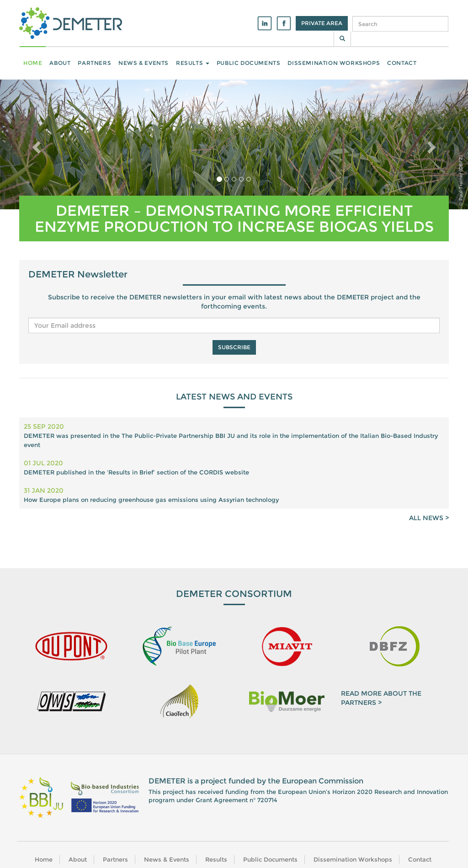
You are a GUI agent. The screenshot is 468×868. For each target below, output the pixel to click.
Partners (94, 63)
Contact (402, 63)
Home (33, 63)
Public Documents (249, 63)
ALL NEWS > (429, 518)
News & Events (144, 63)
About (60, 63)
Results (193, 63)
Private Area (322, 23)
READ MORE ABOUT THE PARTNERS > (381, 698)
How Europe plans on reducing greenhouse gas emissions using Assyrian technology (151, 500)
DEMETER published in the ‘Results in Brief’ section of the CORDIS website (136, 472)
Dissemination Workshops (334, 63)
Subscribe (234, 347)
